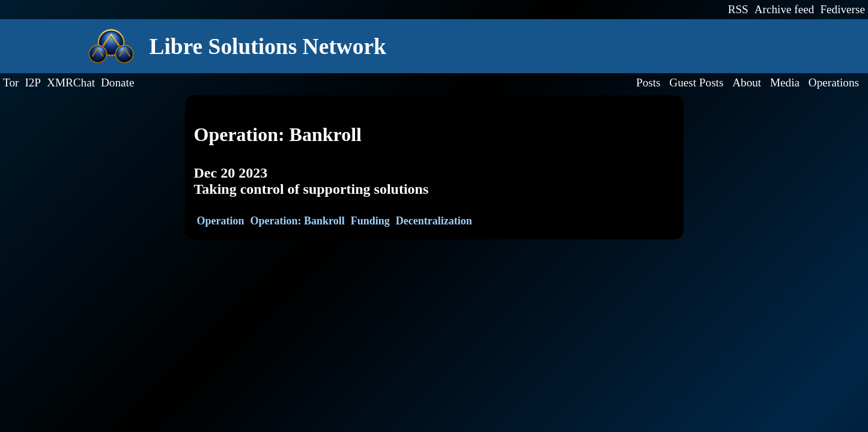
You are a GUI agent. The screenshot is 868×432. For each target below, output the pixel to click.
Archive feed (785, 9)
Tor (11, 82)
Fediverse (842, 9)
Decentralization (434, 221)
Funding (370, 221)
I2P (33, 82)
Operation (221, 221)
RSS (738, 9)
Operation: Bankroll (298, 221)
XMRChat (71, 82)
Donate (117, 82)
